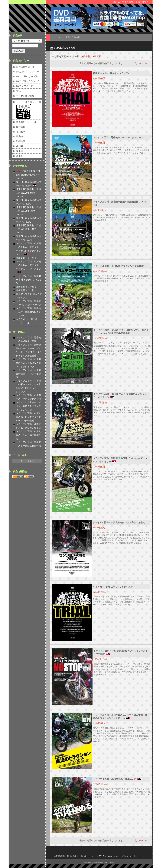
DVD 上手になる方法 (27, 76)
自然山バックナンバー (28, 72)
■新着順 (97, 56)
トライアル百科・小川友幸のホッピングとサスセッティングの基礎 (28, 417)
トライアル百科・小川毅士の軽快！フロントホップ (28, 374)
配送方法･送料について (109, 856)
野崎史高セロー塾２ (26, 287)
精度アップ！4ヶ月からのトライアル (112, 73)
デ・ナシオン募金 (25, 96)
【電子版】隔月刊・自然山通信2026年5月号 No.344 (29, 175)
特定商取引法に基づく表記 (65, 856)
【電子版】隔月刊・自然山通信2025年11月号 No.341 (28, 229)
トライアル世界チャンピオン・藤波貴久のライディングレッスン (28, 406)
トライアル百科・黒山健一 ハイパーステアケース (118, 138)
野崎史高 (21, 141)
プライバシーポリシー (131, 856)
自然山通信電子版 (25, 67)
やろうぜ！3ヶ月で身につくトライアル (113, 587)
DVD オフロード (25, 86)
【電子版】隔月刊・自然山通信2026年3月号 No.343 (28, 193)
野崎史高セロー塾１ (26, 290)
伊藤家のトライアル (26, 122)
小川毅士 (21, 146)
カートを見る (27, 461)
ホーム (117, 2)
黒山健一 (21, 136)
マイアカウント (130, 2)
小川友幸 (21, 132)
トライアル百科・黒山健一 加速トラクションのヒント (29, 280)
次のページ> (141, 63)
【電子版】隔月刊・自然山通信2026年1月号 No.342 (28, 211)
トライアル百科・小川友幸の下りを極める (118, 779)
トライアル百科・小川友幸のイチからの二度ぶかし (28, 435)
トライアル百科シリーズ (29, 102)
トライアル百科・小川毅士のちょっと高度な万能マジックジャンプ (28, 363)
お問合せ (144, 2)
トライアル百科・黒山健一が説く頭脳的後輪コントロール (28, 312)
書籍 (18, 91)
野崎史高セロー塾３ (26, 258)
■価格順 (86, 56)
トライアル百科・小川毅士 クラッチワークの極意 (118, 266)
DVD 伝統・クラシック (28, 81)
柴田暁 (20, 151)
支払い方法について (88, 856)
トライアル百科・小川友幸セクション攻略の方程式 (119, 523)
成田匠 (20, 156)
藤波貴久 (21, 127)
